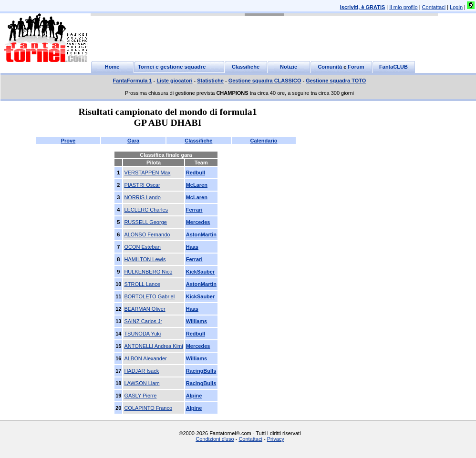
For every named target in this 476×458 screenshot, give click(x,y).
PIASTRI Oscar (142, 185)
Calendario (264, 141)
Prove (68, 141)
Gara (133, 141)
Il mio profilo (403, 7)
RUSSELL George (145, 222)
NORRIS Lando (142, 197)
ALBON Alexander (145, 358)
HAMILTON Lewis (145, 259)
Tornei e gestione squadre (172, 67)
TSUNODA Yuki (142, 334)
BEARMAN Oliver (145, 309)
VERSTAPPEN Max (147, 173)
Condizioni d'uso (215, 439)
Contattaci (434, 7)
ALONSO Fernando (147, 234)
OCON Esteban (142, 247)
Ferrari (194, 210)
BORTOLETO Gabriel (149, 296)
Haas (192, 247)
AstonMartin (201, 234)
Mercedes (198, 222)
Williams (197, 321)
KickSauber (201, 272)
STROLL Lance (142, 284)
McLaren (197, 185)
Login (456, 7)
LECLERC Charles (146, 210)
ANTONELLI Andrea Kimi (153, 346)
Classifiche (198, 141)
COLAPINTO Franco (148, 408)
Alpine (194, 396)
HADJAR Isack (141, 371)
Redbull (196, 173)
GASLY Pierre (140, 396)
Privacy (276, 439)
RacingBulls (201, 371)
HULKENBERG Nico (148, 272)
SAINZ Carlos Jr (143, 321)
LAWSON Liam (142, 383)
